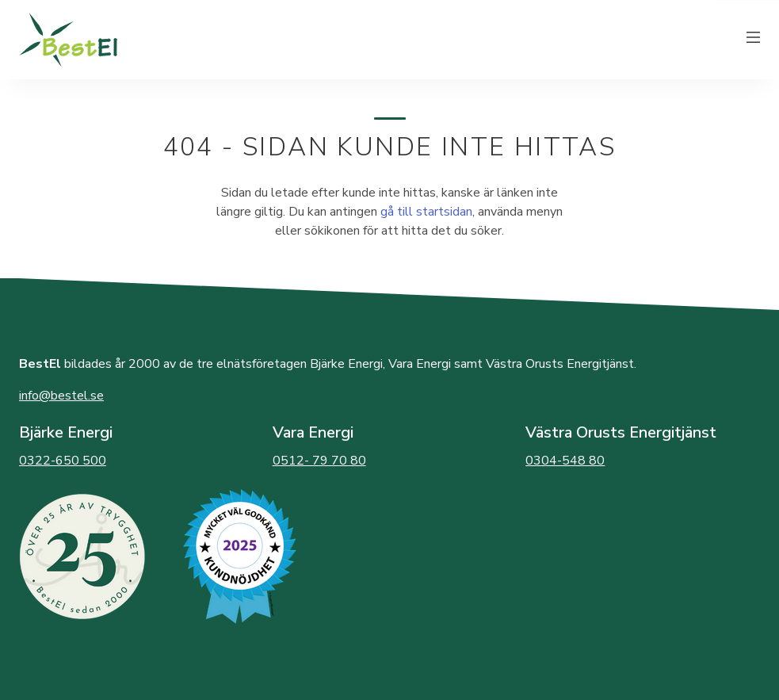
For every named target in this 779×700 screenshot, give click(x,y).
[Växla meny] (754, 40)
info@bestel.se (61, 396)
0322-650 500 (63, 461)
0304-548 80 (565, 461)
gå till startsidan (426, 212)
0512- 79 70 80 (319, 461)
